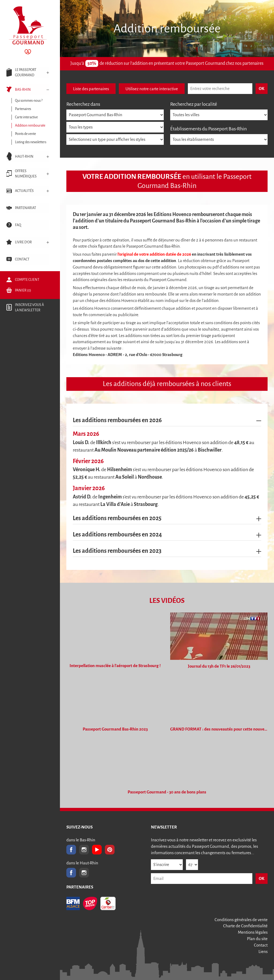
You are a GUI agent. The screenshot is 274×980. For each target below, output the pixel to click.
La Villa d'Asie (115, 504)
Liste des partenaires (91, 89)
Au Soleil (125, 477)
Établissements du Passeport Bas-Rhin (208, 129)
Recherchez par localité (194, 104)
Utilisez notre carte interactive (152, 89)
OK (262, 878)
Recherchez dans (83, 104)
